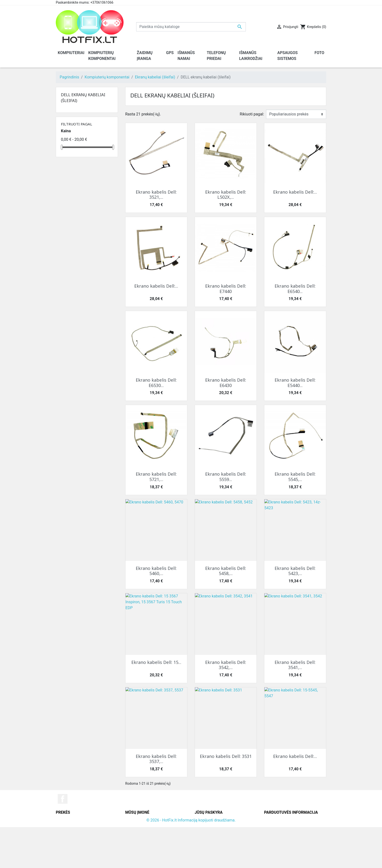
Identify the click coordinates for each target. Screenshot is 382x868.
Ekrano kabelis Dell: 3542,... (226, 665)
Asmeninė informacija (214, 820)
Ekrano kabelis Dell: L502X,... (226, 195)
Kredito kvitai (206, 832)
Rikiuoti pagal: (252, 114)
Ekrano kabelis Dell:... (295, 192)
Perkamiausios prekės (75, 832)
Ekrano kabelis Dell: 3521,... (156, 195)
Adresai (201, 838)
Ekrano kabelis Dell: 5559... (226, 477)
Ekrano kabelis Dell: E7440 (226, 289)
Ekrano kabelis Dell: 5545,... (295, 477)
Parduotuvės (136, 849)
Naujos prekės (68, 826)
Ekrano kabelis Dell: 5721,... (156, 477)
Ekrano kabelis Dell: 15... (156, 662)
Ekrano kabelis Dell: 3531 (226, 756)
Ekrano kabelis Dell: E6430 (226, 383)
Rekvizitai (134, 832)
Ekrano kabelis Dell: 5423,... (295, 571)
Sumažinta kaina (70, 820)
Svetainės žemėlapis (143, 844)
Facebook (63, 799)
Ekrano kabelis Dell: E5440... (295, 383)
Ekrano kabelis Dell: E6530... (156, 383)
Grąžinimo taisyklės (142, 826)
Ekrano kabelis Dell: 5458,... (226, 571)
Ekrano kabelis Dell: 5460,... (156, 571)
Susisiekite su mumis (144, 838)
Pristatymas (136, 820)
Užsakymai (204, 826)
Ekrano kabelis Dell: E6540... (295, 289)
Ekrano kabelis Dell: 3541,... (295, 665)
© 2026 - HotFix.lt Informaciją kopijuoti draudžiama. (191, 861)
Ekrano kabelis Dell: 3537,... (156, 759)
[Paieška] (191, 27)
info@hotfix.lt (296, 855)
